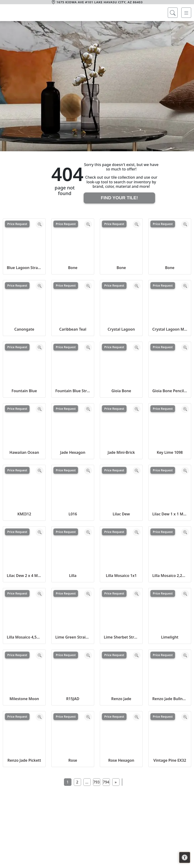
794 (106, 782)
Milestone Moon (24, 699)
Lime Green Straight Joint (73, 637)
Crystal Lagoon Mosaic (170, 329)
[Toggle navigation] (186, 13)
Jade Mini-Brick (121, 452)
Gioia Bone (121, 391)
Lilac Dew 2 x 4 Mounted (24, 576)
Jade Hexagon (73, 452)
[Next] (116, 782)
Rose (73, 760)
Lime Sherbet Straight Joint (121, 637)
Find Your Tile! (119, 198)
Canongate (24, 329)
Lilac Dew (121, 514)
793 (96, 782)
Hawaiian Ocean (24, 452)
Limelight (170, 637)
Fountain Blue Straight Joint (73, 391)
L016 (73, 514)
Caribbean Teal (73, 329)
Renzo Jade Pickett (24, 760)
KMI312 (24, 514)
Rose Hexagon (121, 760)
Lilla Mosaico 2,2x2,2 (170, 576)
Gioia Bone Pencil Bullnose (170, 391)
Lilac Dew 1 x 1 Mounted (170, 514)
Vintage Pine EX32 (170, 760)
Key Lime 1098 (170, 452)
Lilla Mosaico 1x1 (121, 576)
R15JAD (73, 699)
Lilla (73, 576)
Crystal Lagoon (121, 329)
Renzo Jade (121, 699)
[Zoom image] (40, 224)
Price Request (17, 224)
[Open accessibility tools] (185, 857)
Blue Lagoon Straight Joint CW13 (24, 268)
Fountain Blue (24, 391)
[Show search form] (173, 13)
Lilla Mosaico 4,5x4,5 (24, 637)
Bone (73, 268)
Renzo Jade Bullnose (170, 699)
